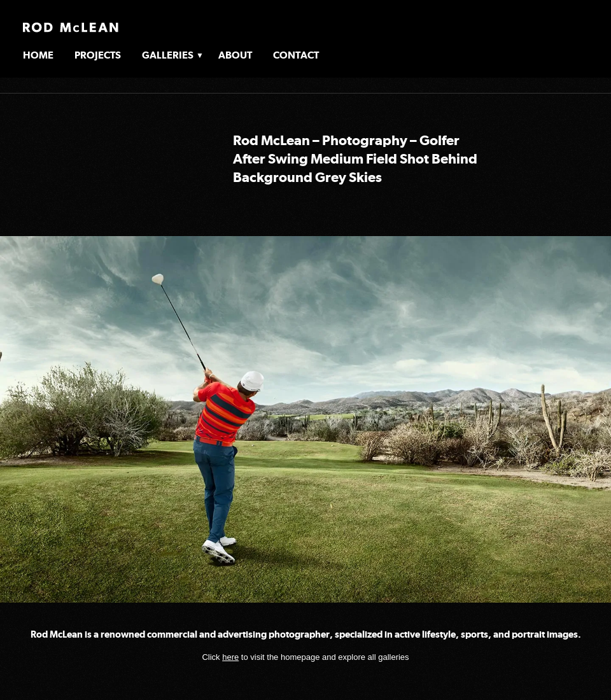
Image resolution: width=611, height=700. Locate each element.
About (235, 55)
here (230, 657)
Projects (98, 55)
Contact (296, 55)
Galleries (168, 55)
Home (38, 55)
